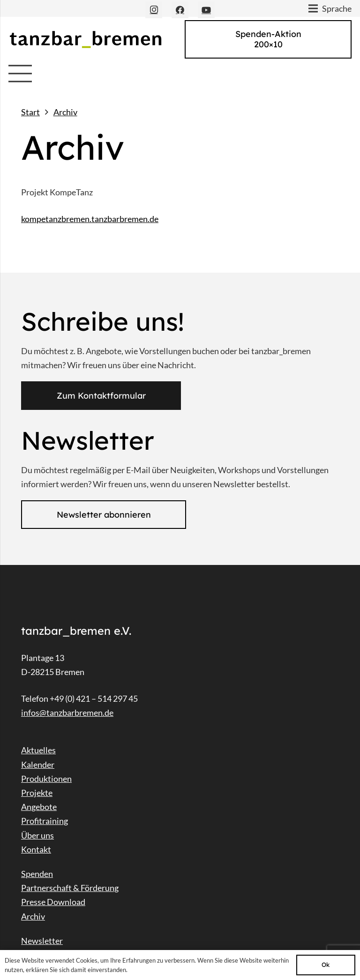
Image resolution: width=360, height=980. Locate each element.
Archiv (33, 916)
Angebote (39, 807)
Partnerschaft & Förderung (70, 888)
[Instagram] (154, 10)
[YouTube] (206, 10)
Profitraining (45, 821)
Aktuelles (38, 750)
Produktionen (46, 779)
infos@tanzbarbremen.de (67, 713)
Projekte (37, 793)
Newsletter (42, 941)
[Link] (85, 39)
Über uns (37, 835)
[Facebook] (180, 10)
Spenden (37, 874)
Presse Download (53, 902)
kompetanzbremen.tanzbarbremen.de (90, 219)
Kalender (38, 765)
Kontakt (36, 849)
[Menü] (20, 74)
